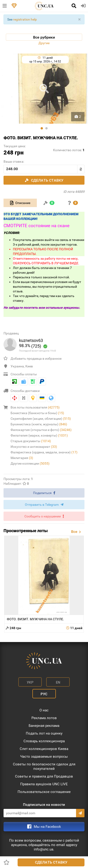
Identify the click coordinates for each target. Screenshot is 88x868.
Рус (44, 694)
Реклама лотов (44, 718)
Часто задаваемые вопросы (44, 757)
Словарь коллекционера (44, 741)
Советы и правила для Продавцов (44, 776)
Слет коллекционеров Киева (44, 749)
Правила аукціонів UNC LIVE (44, 784)
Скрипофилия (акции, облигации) (41, 419)
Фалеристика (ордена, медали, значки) (44, 452)
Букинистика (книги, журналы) (39, 424)
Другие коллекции (30, 463)
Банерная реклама (44, 726)
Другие (44, 43)
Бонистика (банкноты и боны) (37, 413)
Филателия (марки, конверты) (39, 435)
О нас (44, 710)
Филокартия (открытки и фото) (41, 430)
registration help (25, 19)
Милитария (22, 458)
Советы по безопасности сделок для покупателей (44, 766)
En (58, 682)
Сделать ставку (51, 862)
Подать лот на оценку (44, 733)
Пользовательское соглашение (44, 792)
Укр (30, 682)
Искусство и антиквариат (34, 447)
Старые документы (31, 441)
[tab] (20, 203)
